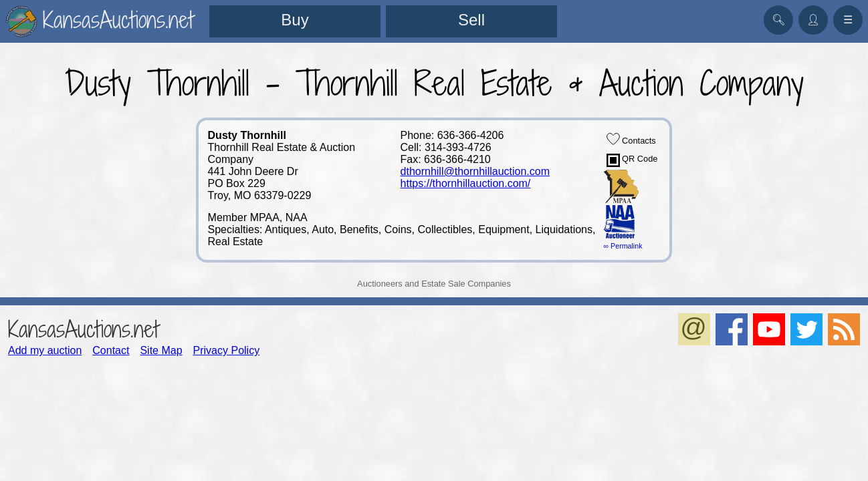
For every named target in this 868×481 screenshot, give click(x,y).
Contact (111, 350)
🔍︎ (778, 20)
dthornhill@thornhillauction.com (475, 171)
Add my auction (45, 350)
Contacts (631, 139)
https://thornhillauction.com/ (466, 183)
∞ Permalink (623, 246)
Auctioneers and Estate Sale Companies (434, 284)
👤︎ (813, 20)
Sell (471, 20)
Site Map (161, 350)
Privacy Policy (227, 350)
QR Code (632, 160)
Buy (295, 20)
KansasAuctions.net (83, 329)
